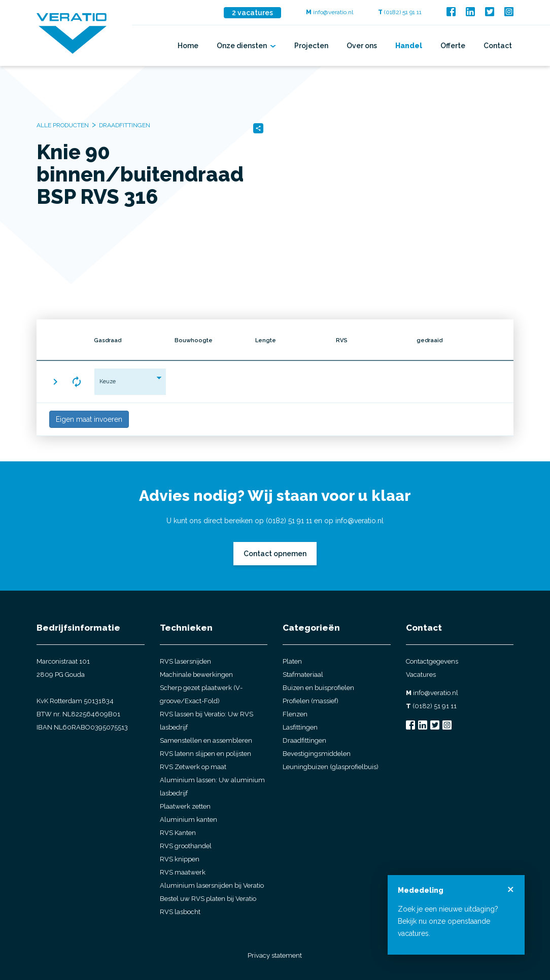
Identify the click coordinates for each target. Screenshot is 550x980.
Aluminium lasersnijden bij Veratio (212, 885)
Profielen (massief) (311, 701)
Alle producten (63, 125)
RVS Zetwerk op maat (193, 767)
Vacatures (421, 675)
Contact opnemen (275, 554)
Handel (409, 46)
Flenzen (295, 714)
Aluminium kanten (188, 820)
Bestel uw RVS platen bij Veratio (208, 899)
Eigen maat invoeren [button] (89, 419)
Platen (292, 661)
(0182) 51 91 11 (400, 12)
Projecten (311, 46)
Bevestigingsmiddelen (317, 754)
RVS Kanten (178, 833)
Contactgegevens (432, 661)
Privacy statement (275, 955)
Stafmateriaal (303, 675)
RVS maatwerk (183, 872)
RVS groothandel (186, 846)
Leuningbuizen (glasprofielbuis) (331, 767)
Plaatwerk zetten (185, 806)
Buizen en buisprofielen (318, 688)
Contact (498, 46)
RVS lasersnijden (185, 661)
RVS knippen (180, 859)
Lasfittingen (300, 727)
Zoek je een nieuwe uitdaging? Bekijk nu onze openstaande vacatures (448, 921)
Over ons (362, 46)
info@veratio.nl (330, 12)
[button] (55, 382)
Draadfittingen (304, 740)
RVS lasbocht (180, 912)
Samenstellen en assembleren (206, 740)
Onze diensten (246, 46)
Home (188, 46)
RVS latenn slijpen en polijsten (205, 754)
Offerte (453, 46)
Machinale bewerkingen (196, 675)
